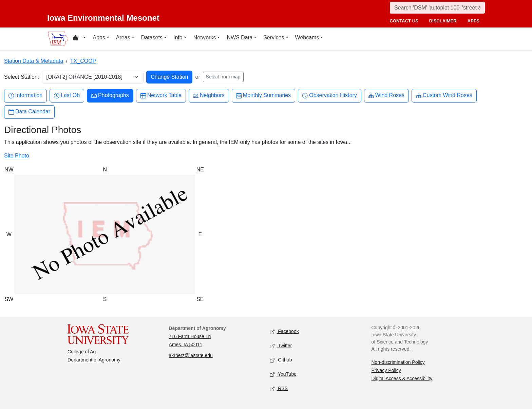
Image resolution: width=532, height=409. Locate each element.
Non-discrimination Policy (398, 362)
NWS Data (240, 38)
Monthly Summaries (263, 96)
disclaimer (443, 21)
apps (473, 21)
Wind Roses (386, 96)
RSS (279, 389)
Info (178, 38)
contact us (404, 21)
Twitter (281, 346)
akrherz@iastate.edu (191, 355)
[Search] (437, 8)
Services (274, 38)
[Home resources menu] (79, 39)
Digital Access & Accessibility (402, 378)
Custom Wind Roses (444, 96)
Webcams (307, 38)
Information (25, 96)
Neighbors (209, 96)
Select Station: (22, 77)
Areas (123, 38)
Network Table (161, 96)
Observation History (330, 96)
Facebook (284, 332)
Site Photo (17, 156)
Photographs (110, 96)
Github (281, 360)
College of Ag (82, 352)
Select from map (223, 77)
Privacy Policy (386, 370)
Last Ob (67, 96)
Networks (205, 38)
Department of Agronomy (94, 360)
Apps (99, 38)
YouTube (283, 375)
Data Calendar (29, 112)
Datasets (152, 38)
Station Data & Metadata (34, 61)
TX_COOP (83, 61)
